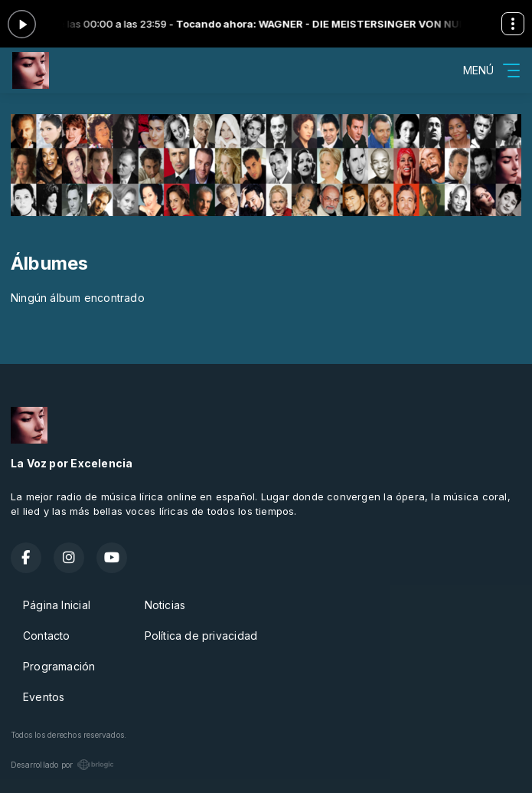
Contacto (47, 636)
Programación (59, 666)
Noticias (165, 605)
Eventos (44, 697)
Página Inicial (57, 605)
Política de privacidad (201, 636)
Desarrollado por (62, 765)
